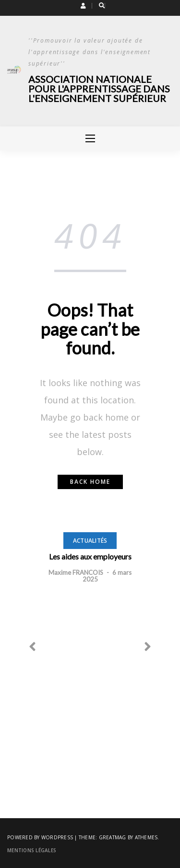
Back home (90, 482)
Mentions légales (32, 850)
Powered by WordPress (40, 837)
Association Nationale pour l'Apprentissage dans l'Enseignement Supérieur (99, 89)
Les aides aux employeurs (90, 556)
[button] (83, 6)
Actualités (90, 541)
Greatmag (113, 837)
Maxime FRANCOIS (76, 572)
